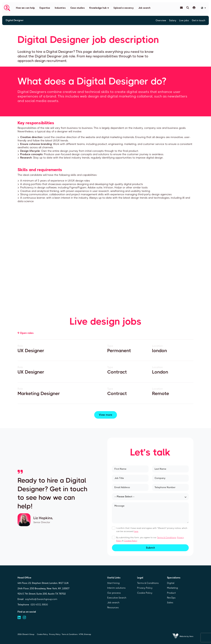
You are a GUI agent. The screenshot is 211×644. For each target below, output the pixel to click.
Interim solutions (116, 588)
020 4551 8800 (39, 605)
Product (171, 593)
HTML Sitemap (85, 634)
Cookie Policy (131, 541)
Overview (161, 20)
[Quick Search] (188, 8)
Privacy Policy (145, 588)
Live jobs (184, 20)
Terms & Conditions (167, 537)
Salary (173, 20)
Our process (114, 593)
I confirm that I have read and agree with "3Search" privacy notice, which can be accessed (152, 530)
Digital (171, 583)
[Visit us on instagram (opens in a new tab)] (24, 618)
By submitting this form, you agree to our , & (150, 539)
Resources (113, 607)
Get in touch (199, 20)
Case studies (78, 8)
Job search (144, 8)
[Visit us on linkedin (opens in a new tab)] (19, 618)
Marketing (172, 588)
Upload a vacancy (124, 8)
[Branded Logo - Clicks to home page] (7, 8)
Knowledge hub (98, 8)
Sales (170, 603)
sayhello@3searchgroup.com (41, 599)
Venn (191, 636)
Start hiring (113, 583)
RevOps (171, 598)
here (136, 531)
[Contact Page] (181, 8)
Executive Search (117, 598)
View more (106, 415)
